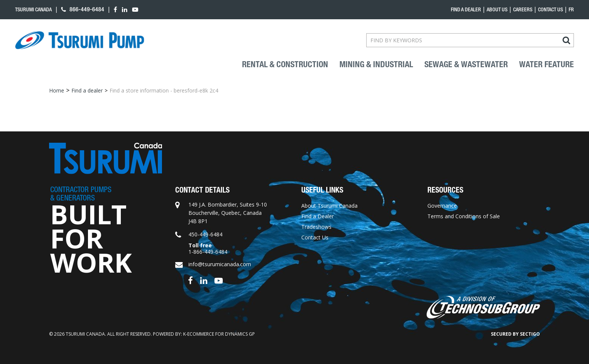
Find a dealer (466, 9)
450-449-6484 (205, 234)
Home (57, 90)
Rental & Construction (285, 65)
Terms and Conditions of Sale (464, 216)
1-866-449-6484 (208, 252)
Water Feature (547, 65)
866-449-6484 (83, 9)
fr (571, 9)
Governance (442, 206)
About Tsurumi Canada (329, 206)
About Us (497, 9)
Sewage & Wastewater (466, 65)
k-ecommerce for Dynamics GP (219, 334)
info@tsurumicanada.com (220, 264)
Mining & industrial (376, 65)
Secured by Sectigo (515, 334)
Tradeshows (316, 227)
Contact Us (550, 9)
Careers (523, 9)
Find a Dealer (318, 216)
